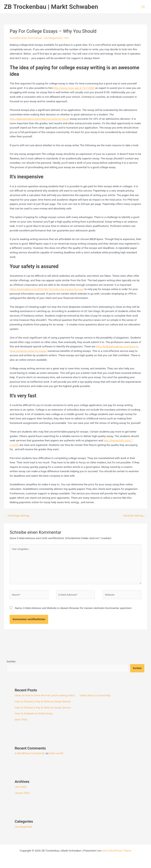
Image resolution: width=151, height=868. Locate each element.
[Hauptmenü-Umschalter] (143, 7)
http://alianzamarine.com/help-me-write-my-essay (39, 119)
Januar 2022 (22, 793)
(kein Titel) (21, 719)
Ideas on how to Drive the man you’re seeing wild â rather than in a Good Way (63, 695)
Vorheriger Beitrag (17, 516)
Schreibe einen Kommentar (26, 38)
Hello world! (56, 753)
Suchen (11, 661)
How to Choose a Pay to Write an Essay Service (43, 701)
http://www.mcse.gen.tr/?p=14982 (74, 88)
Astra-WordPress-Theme (117, 851)
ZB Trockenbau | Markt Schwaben (51, 7)
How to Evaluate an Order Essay (34, 713)
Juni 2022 (21, 787)
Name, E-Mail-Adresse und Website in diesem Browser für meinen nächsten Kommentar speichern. (74, 608)
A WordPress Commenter (30, 753)
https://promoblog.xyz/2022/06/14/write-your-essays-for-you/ (47, 289)
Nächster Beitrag (135, 516)
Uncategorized (53, 38)
